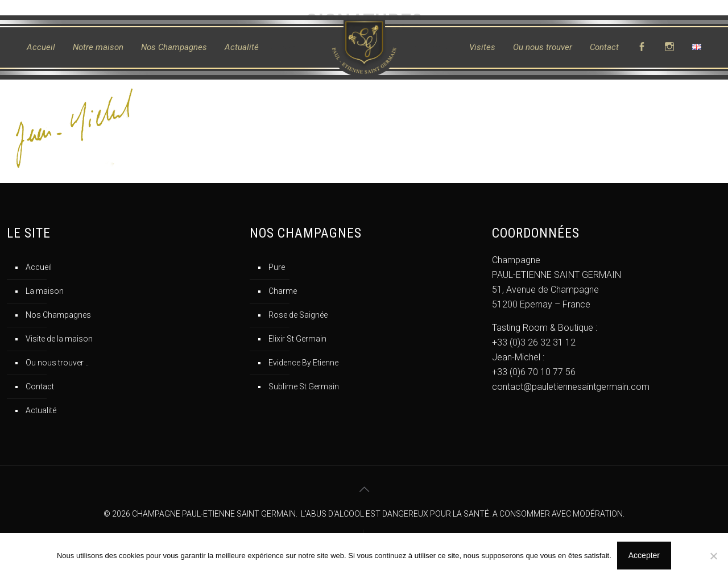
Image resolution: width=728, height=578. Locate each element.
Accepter (644, 555)
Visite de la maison (59, 339)
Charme (283, 291)
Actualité (41, 410)
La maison (45, 291)
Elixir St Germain (297, 339)
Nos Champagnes (58, 315)
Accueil (39, 267)
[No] (714, 556)
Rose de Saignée (298, 315)
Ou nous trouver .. (57, 363)
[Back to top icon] (364, 489)
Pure (277, 267)
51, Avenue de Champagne (545, 290)
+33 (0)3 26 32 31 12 (534, 342)
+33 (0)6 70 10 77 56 (534, 372)
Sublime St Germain (304, 386)
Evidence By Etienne (303, 363)
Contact (40, 386)
